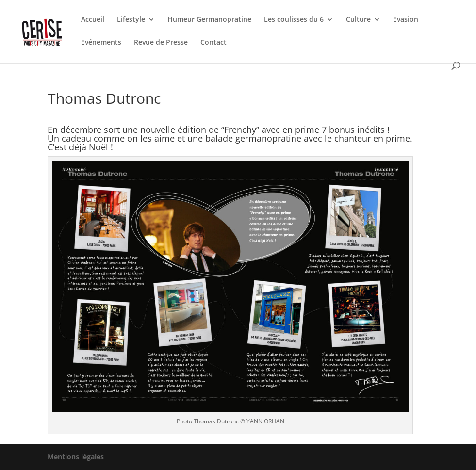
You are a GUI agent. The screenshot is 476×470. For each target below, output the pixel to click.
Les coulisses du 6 (294, 20)
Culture (358, 20)
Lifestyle (131, 20)
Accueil (93, 20)
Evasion (406, 20)
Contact (213, 43)
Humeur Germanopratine (209, 20)
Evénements (101, 43)
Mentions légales (76, 457)
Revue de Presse (161, 43)
